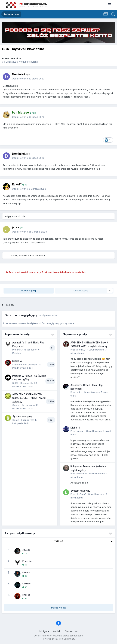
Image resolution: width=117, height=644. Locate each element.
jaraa (16, 227)
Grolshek (82, 474)
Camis (16, 420)
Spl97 (15, 383)
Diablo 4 (17, 361)
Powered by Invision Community (58, 639)
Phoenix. (17, 350)
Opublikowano (28, 79)
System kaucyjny (22, 416)
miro (80, 392)
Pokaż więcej (59, 608)
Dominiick (15, 58)
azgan (81, 431)
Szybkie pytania (30, 62)
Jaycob (26, 550)
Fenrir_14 (82, 350)
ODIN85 (27, 584)
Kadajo (26, 572)
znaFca (26, 595)
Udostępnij (29, 291)
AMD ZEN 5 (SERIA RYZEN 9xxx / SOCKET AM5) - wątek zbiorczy (29, 398)
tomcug (14, 255)
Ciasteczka (71, 631)
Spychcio (17, 365)
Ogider (16, 405)
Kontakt (57, 631)
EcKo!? (17, 184)
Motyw (44, 631)
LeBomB (82, 494)
